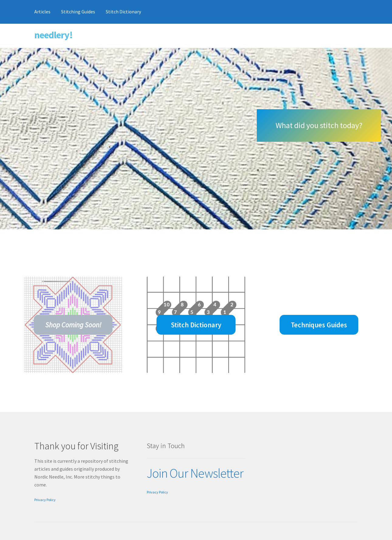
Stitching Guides (78, 12)
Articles (42, 12)
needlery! (53, 35)
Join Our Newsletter (195, 473)
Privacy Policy (45, 500)
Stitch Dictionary (123, 12)
